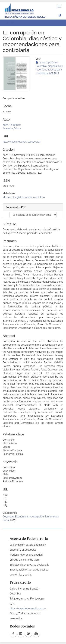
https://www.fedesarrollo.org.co (28, 608)
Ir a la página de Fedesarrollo (25, 17)
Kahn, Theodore (12, 125)
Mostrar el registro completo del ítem (24, 197)
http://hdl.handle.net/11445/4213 (21, 142)
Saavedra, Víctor (12, 128)
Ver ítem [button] (11, 23)
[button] (60, 15)
